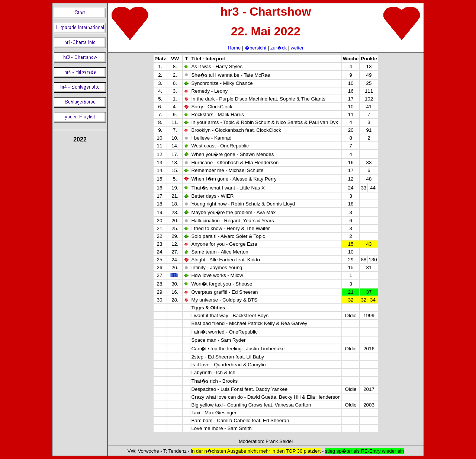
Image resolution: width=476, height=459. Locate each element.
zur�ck (279, 48)
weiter (297, 48)
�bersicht (256, 48)
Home (234, 48)
